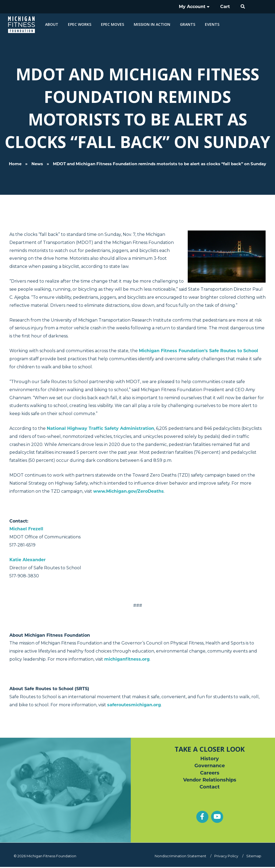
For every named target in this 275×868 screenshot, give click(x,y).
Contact (210, 787)
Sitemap (254, 856)
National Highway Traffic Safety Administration (100, 428)
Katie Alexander (28, 559)
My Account (197, 7)
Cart (226, 7)
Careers (210, 773)
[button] (243, 7)
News (37, 164)
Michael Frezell (26, 529)
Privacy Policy (227, 856)
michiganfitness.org (127, 659)
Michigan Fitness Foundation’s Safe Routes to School (198, 351)
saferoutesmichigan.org (134, 705)
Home (15, 164)
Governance (210, 766)
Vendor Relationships (210, 780)
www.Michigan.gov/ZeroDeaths (129, 491)
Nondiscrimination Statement (183, 856)
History (210, 758)
